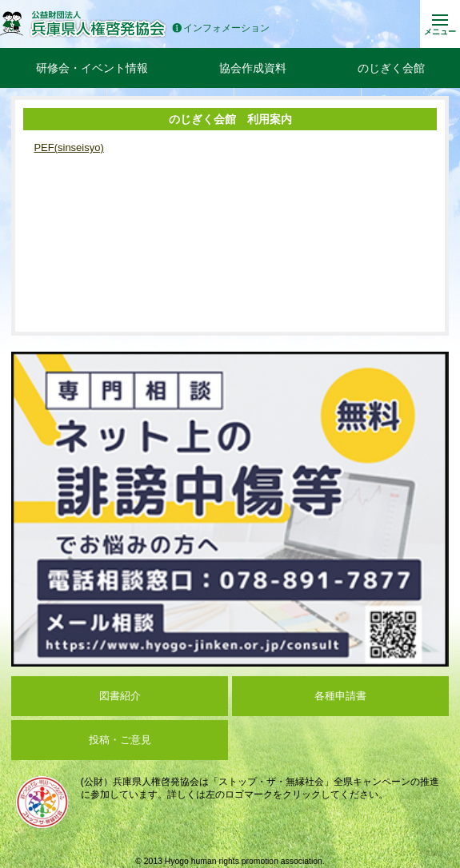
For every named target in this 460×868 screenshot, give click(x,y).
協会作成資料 (253, 68)
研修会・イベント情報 (92, 68)
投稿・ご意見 (120, 740)
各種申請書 (340, 696)
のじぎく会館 (391, 68)
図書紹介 (120, 696)
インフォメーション (221, 28)
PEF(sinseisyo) (68, 147)
